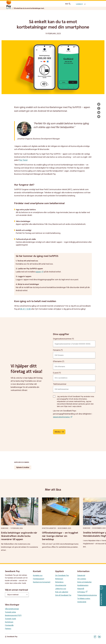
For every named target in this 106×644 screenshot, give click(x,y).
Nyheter (9, 8)
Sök (68, 4)
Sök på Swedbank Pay (63, 595)
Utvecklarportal (61, 585)
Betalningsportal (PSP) (13, 615)
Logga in (79, 4)
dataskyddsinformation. (61, 417)
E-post (56, 373)
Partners (8, 629)
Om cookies (82, 579)
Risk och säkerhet (62, 592)
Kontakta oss (38, 575)
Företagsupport (39, 579)
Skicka (58, 432)
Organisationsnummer (62, 339)
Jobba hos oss (61, 589)
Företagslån (9, 625)
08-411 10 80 (25, 309)
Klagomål (81, 589)
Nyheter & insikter (23, 467)
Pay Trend (23, 160)
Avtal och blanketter (84, 582)
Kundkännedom (83, 585)
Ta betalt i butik (10, 619)
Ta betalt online (10, 612)
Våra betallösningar (12, 609)
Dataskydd (81, 575)
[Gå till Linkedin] (99, 637)
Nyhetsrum (59, 579)
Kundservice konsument (42, 582)
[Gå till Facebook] (95, 637)
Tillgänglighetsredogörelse (87, 595)
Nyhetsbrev (59, 582)
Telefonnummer (60, 384)
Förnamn (57, 350)
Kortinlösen (9, 622)
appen (38, 272)
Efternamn (57, 361)
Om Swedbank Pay (62, 575)
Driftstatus (81, 592)
